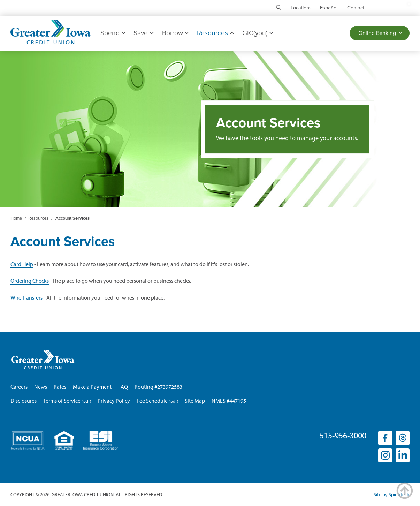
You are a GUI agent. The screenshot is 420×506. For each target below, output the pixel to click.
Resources (215, 33)
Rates (60, 387)
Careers (19, 387)
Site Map (195, 401)
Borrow (175, 33)
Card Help (22, 264)
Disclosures (24, 401)
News (41, 387)
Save (143, 33)
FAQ (123, 387)
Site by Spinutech (392, 494)
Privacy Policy (114, 401)
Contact (356, 8)
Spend (113, 33)
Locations (301, 8)
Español (329, 8)
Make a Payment (92, 387)
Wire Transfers (26, 297)
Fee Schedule (152, 401)
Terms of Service (62, 401)
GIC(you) (258, 33)
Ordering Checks (30, 281)
